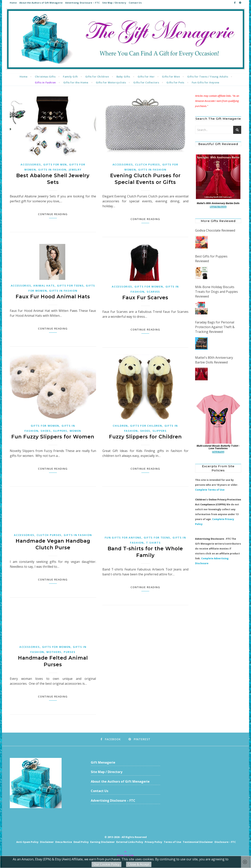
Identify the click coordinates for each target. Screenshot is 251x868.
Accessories (31, 164)
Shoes (46, 431)
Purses (70, 652)
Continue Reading (53, 214)
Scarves (153, 292)
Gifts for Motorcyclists (111, 82)
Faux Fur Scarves (145, 298)
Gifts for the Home (76, 82)
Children (120, 426)
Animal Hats (44, 286)
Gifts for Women (149, 287)
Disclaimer (47, 842)
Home (13, 3)
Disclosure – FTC (225, 842)
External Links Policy (130, 842)
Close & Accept (139, 864)
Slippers (60, 431)
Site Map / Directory (114, 3)
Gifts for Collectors (146, 82)
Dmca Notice (64, 842)
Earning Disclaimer (102, 842)
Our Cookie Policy (106, 864)
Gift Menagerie (103, 762)
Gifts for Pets (175, 82)
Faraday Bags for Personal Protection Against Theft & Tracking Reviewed (215, 327)
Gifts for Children (97, 77)
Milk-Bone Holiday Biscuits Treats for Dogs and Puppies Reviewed (216, 292)
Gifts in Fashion (45, 82)
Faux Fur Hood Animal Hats (53, 297)
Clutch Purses (147, 164)
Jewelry (75, 170)
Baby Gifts (123, 77)
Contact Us (135, 3)
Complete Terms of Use (210, 490)
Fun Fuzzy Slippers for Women (53, 437)
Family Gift (70, 77)
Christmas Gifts (45, 77)
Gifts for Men (171, 77)
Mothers (54, 652)
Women (75, 431)
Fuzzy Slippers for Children (145, 437)
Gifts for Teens (70, 286)
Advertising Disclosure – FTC (82, 3)
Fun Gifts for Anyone (206, 82)
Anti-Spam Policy (27, 842)
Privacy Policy (153, 842)
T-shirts (153, 543)
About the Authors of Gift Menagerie (41, 3)
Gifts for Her (146, 77)
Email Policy (81, 842)
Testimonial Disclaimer (198, 842)
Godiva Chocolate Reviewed (215, 230)
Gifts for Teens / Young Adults (208, 77)
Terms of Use (172, 842)
